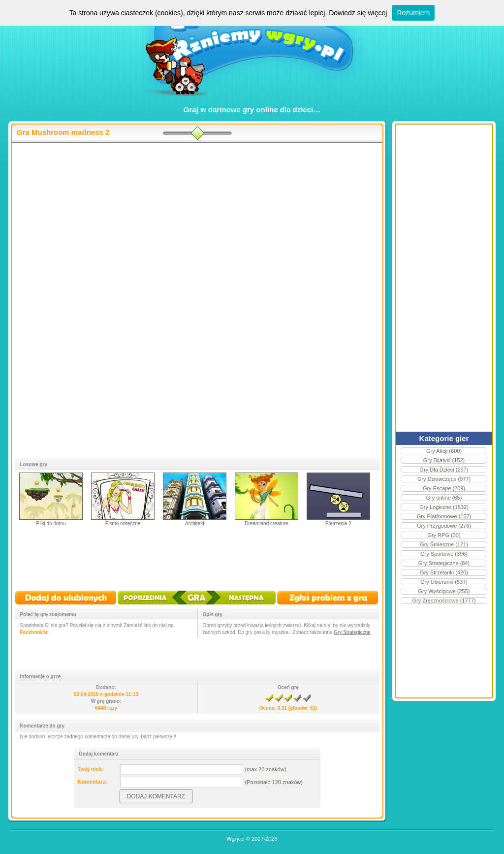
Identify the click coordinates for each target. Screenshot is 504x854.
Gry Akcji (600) (444, 451)
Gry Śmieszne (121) (444, 544)
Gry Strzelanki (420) (444, 572)
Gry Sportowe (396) (444, 554)
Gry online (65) (444, 498)
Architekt (195, 523)
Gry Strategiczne (352, 632)
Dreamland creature (266, 523)
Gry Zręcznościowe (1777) (444, 601)
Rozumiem (413, 13)
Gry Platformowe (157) (444, 516)
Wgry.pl (235, 839)
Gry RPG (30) (444, 535)
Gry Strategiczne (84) (444, 563)
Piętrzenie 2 (338, 523)
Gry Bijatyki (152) (444, 460)
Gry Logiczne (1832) (444, 507)
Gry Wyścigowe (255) (444, 591)
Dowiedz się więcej (358, 13)
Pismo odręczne (123, 523)
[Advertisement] (197, 222)
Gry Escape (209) (444, 488)
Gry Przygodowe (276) (444, 526)
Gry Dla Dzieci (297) (444, 470)
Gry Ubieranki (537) (444, 582)
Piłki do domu (51, 523)
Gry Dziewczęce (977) (444, 479)
